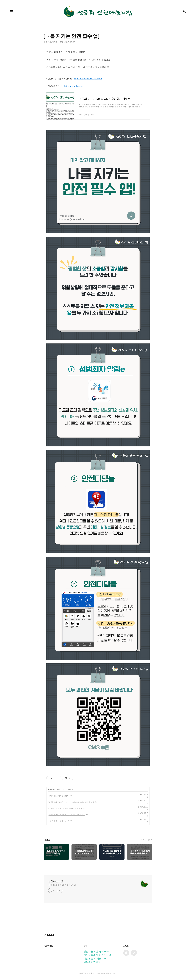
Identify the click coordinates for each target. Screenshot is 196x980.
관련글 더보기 (147, 840)
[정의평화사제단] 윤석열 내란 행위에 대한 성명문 (66, 814)
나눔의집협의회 (92, 962)
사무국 (58, 789)
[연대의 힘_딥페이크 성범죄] (59, 796)
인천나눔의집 (56, 881)
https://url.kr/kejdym (74, 86)
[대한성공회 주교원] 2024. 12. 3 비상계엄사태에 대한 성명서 (71, 802)
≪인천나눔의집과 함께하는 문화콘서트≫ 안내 (65, 808)
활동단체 (51, 789)
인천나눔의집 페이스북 (96, 951)
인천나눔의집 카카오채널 (97, 955)
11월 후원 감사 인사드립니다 (59, 821)
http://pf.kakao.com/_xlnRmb (88, 79)
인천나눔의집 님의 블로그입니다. (62, 885)
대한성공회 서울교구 (95, 959)
